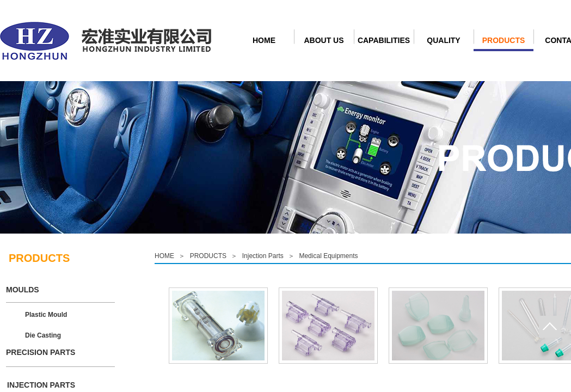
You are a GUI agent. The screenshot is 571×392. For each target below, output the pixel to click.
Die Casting (43, 335)
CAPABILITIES (384, 40)
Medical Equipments (328, 256)
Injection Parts (263, 256)
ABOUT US (324, 40)
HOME (264, 40)
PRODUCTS (504, 40)
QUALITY (443, 40)
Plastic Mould (46, 315)
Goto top (550, 327)
